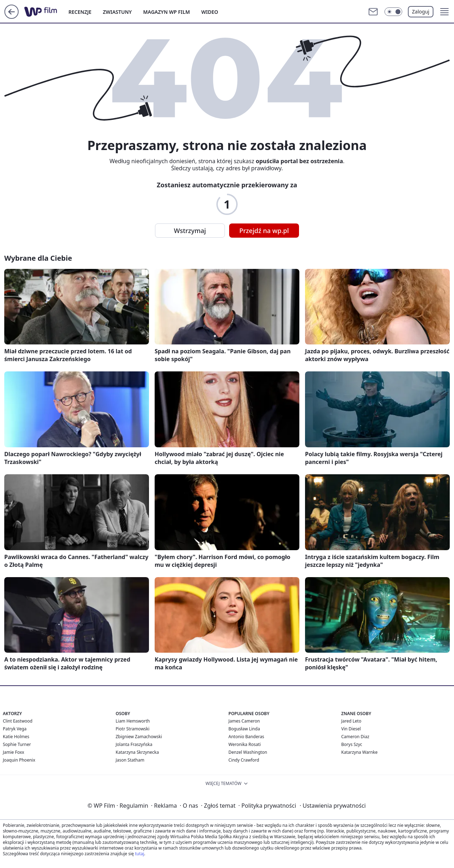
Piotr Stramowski (132, 729)
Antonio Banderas (246, 737)
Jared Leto (351, 721)
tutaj (139, 854)
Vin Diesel (351, 729)
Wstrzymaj (190, 231)
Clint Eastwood (18, 721)
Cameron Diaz (355, 737)
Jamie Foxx (13, 752)
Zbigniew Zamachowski (139, 737)
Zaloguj (421, 12)
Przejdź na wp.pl (264, 231)
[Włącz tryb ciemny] (393, 12)
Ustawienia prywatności (333, 806)
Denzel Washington (248, 752)
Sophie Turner (17, 744)
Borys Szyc (352, 744)
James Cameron (244, 721)
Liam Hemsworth (133, 721)
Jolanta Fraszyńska (134, 744)
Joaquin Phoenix (19, 760)
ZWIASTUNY (117, 12)
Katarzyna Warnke (359, 752)
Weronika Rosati (245, 744)
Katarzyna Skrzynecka (137, 752)
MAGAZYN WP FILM (167, 12)
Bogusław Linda (244, 729)
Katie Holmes (16, 737)
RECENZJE (80, 12)
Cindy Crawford (244, 760)
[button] (444, 12)
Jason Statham (130, 760)
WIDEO (210, 12)
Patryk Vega (15, 729)
